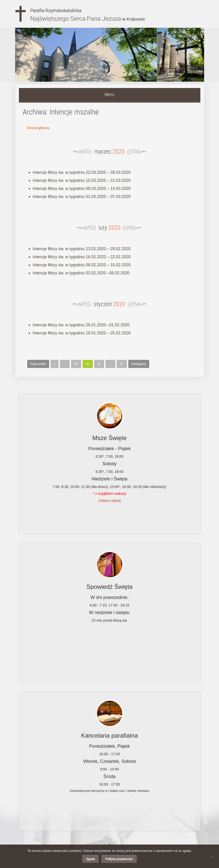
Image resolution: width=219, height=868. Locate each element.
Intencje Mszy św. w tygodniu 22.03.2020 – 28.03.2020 (82, 172)
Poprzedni (38, 364)
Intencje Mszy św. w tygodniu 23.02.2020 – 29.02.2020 (82, 249)
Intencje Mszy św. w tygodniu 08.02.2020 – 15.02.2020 (82, 265)
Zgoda (90, 859)
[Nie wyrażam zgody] (213, 856)
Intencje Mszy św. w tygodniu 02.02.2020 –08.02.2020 (81, 273)
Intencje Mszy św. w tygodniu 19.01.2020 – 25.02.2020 (82, 333)
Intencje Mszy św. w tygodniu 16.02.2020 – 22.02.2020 (82, 257)
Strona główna (38, 128)
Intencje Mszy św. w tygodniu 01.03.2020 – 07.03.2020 (82, 197)
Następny (139, 364)
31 (99, 364)
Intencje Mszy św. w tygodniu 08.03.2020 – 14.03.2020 (82, 189)
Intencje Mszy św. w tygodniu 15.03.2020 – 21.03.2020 (82, 180)
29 (76, 364)
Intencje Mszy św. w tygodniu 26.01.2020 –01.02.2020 (81, 325)
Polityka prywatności (119, 859)
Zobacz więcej (109, 501)
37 (122, 364)
